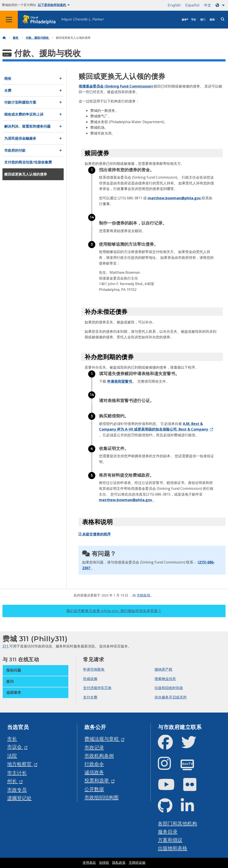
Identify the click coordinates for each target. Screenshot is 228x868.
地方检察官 (20, 764)
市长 (12, 739)
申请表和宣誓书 (120, 381)
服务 (184, 20)
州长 (13, 781)
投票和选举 (97, 780)
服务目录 (168, 832)
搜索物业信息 (165, 679)
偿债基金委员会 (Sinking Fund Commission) (116, 86)
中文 (208, 5)
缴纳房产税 (163, 669)
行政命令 (94, 764)
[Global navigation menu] (9, 20)
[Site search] (223, 19)
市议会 (15, 747)
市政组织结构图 (102, 797)
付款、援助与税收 (38, 38)
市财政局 (144, 595)
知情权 (104, 863)
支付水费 (90, 697)
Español (192, 5)
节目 (193, 20)
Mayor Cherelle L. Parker (82, 19)
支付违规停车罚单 (97, 688)
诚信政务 (94, 772)
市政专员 (17, 790)
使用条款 (89, 863)
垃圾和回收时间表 (169, 688)
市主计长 (17, 773)
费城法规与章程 (102, 739)
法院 (12, 756)
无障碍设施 (137, 863)
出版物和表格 (173, 848)
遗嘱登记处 (19, 798)
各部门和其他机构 (177, 823)
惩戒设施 (90, 679)
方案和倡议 (170, 840)
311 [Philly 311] (6, 646)
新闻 (212, 20)
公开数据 (94, 789)
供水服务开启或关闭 (171, 697)
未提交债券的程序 (95, 534)
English (174, 5)
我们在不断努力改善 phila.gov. (114, 611)
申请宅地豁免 (94, 669)
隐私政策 (119, 863)
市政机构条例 (99, 756)
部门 (203, 20)
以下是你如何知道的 (54, 5)
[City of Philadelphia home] (41, 20)
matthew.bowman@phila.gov (175, 198)
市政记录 (94, 747)
